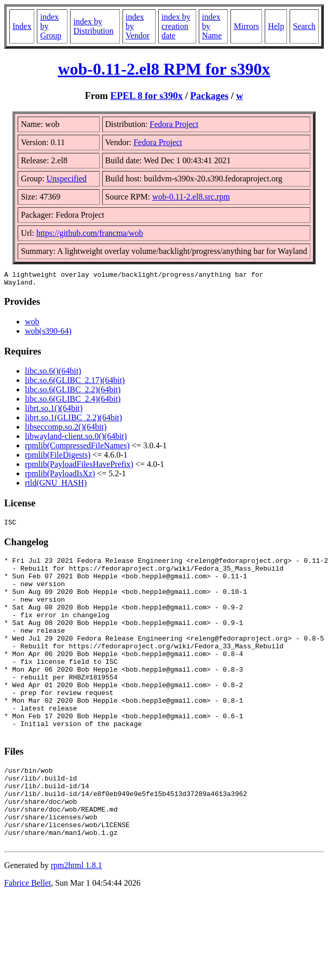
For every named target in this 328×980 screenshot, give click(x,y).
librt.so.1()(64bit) (54, 411)
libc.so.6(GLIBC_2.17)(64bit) (75, 383)
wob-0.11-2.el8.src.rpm (191, 197)
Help (276, 26)
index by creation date (176, 26)
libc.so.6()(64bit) (53, 374)
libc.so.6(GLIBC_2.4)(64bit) (73, 402)
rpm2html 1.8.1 (77, 921)
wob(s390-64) (48, 334)
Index (22, 26)
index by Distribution (93, 26)
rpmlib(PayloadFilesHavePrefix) (79, 467)
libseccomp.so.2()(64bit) (66, 430)
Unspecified (67, 179)
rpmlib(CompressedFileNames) (77, 449)
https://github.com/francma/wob (90, 233)
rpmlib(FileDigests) (58, 458)
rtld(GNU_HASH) (56, 486)
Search (304, 26)
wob (32, 325)
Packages (210, 96)
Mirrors (246, 26)
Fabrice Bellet (28, 939)
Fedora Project (174, 124)
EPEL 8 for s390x (147, 96)
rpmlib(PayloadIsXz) (60, 477)
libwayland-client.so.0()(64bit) (76, 439)
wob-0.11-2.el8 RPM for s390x (164, 69)
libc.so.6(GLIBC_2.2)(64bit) (73, 393)
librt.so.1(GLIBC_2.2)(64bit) (73, 421)
